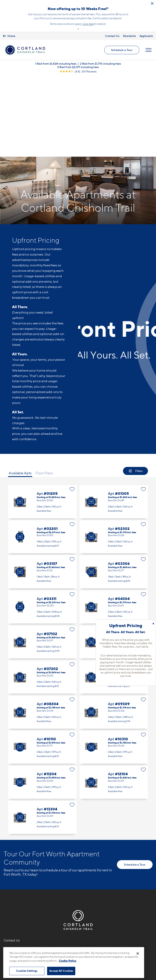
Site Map (96, 945)
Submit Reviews (77, 945)
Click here (88, 24)
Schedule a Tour (122, 50)
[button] (78, 29)
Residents (129, 36)
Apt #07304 (114, 598)
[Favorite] (72, 410)
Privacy (59, 945)
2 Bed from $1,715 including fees (100, 65)
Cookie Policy (68, 961)
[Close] (138, 954)
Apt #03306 (114, 493)
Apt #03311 (42, 527)
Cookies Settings (27, 971)
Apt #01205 (42, 422)
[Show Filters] (135, 391)
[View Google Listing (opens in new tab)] (78, 72)
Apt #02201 (42, 457)
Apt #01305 (114, 422)
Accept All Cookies (61, 971)
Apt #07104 (114, 563)
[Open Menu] (148, 51)
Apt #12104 (114, 703)
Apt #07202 (42, 598)
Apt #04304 (114, 527)
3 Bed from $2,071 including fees (78, 68)
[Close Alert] (152, 3)
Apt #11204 (42, 703)
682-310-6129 (14, 870)
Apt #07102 (42, 563)
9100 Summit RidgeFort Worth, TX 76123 (19, 880)
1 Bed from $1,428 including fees (56, 65)
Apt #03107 (42, 493)
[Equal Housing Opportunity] (6, 892)
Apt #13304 (42, 738)
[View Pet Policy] (37, 892)
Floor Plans (44, 394)
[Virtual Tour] (20, 422)
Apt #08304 (42, 633)
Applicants (146, 36)
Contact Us (112, 36)
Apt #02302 (114, 457)
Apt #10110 (42, 668)
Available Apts (20, 394)
